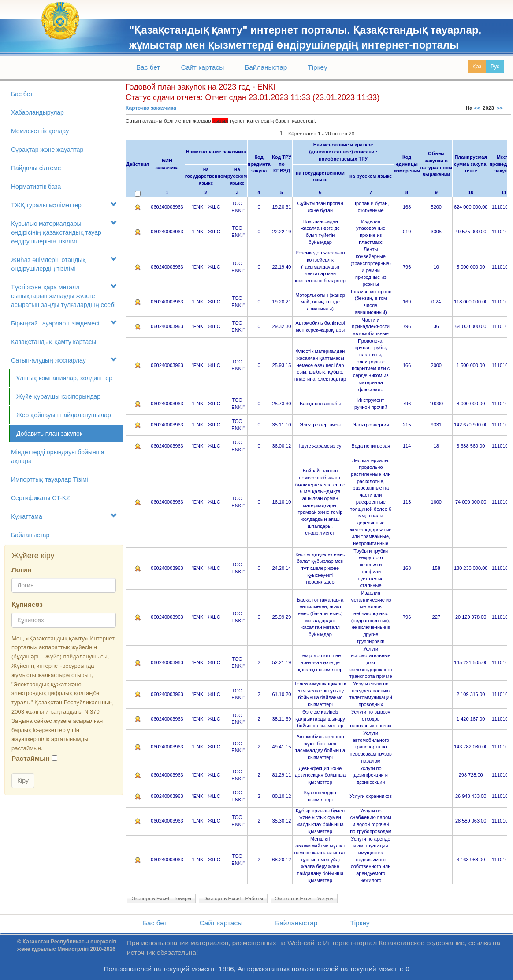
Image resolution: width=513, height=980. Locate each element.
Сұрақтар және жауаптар (47, 150)
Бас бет (148, 67)
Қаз (477, 67)
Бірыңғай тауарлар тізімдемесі (64, 323)
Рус (495, 67)
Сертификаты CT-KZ (41, 498)
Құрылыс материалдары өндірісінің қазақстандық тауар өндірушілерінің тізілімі (64, 232)
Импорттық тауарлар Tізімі (50, 479)
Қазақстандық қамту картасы (54, 342)
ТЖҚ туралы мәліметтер (64, 205)
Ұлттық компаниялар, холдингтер (64, 378)
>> (500, 108)
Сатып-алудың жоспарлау (64, 360)
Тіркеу (317, 67)
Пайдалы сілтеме (36, 168)
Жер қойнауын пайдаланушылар (64, 415)
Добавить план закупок (49, 434)
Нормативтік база (36, 187)
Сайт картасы (202, 67)
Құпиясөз (27, 604)
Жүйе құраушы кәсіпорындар (58, 396)
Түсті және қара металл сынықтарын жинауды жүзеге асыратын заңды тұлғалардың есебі (64, 296)
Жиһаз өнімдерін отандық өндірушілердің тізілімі (64, 264)
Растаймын (31, 758)
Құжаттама (64, 516)
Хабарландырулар (37, 112)
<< (477, 108)
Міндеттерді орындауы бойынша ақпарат (58, 456)
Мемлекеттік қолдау (40, 131)
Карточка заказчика (151, 108)
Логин (21, 570)
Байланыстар (266, 67)
